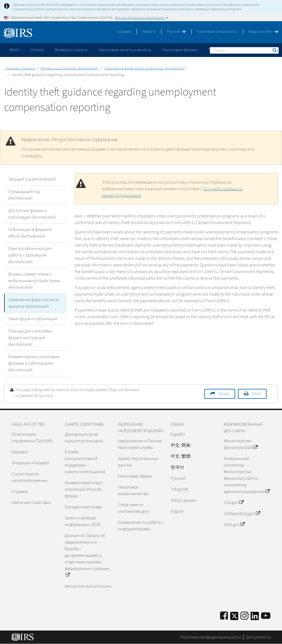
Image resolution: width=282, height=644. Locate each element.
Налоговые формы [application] (180, 50)
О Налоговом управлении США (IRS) (32, 438)
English (177, 511)
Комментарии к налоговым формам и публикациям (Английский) (34, 363)
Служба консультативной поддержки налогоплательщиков (85, 462)
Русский (176, 32)
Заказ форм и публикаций (33, 319)
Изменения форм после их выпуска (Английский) (145, 68)
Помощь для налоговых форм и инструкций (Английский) (30, 338)
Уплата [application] (37, 50)
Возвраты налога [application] (71, 50)
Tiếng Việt (180, 489)
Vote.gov (234, 525)
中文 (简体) (181, 445)
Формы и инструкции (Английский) (70, 68)
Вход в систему (263, 32)
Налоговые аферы (135, 476)
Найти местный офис (32, 503)
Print (256, 394)
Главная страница (20, 68)
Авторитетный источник (88, 586)
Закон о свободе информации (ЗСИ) (83, 521)
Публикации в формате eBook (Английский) (30, 233)
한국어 (177, 467)
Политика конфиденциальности (211, 637)
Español (178, 434)
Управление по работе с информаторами (141, 526)
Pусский (178, 478)
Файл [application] (15, 50)
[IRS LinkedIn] (255, 618)
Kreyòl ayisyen (184, 500)
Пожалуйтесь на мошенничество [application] (239, 50)
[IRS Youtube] (266, 616)
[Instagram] (244, 616)
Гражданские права (83, 507)
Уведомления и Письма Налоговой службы (140, 444)
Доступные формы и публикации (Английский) (32, 214)
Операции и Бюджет (31, 463)
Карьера (20, 452)
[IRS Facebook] (224, 616)
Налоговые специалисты (217, 32)
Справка (124, 32)
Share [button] (224, 394)
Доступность (258, 637)
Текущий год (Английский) (32, 179)
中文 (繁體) (181, 456)
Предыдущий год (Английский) (24, 195)
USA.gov (234, 503)
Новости (149, 32)
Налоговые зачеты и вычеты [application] (125, 50)
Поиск (274, 50)
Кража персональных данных (138, 462)
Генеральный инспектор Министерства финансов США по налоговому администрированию (247, 475)
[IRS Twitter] (234, 618)
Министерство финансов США (241, 444)
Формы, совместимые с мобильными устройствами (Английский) (34, 281)
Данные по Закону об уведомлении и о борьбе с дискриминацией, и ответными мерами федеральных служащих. (87, 555)
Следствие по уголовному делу (134, 508)
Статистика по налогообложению (29, 477)
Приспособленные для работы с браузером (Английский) (30, 255)
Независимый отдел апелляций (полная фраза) (84, 489)
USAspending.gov (242, 514)
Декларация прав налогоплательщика (84, 438)
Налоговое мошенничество (133, 490)
